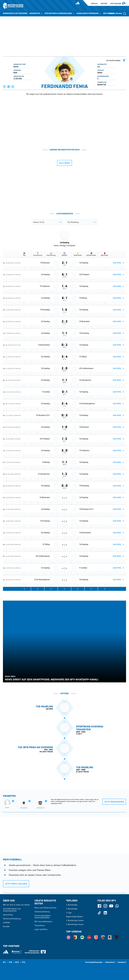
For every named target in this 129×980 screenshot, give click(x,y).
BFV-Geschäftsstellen (43, 921)
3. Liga (69, 913)
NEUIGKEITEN (36, 13)
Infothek (104, 4)
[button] (5, 87)
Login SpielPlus (41, 929)
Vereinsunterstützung (12, 919)
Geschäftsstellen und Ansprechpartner (12, 910)
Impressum (122, 962)
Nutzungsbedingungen (94, 962)
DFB (10, 962)
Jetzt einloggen (116, 4)
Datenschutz (110, 962)
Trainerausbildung (42, 912)
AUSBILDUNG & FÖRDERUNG (89, 13)
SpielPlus (94, 4)
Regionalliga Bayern (74, 916)
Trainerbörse (40, 925)
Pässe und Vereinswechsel (45, 908)
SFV (4, 962)
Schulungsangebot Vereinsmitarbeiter (42, 917)
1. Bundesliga (72, 905)
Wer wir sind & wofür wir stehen (16, 905)
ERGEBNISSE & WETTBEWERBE (15, 13)
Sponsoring (8, 915)
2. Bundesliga (72, 909)
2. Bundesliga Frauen (75, 924)
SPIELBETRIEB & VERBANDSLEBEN (60, 13)
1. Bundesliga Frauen (75, 920)
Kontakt (6, 926)
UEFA (17, 962)
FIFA (24, 962)
